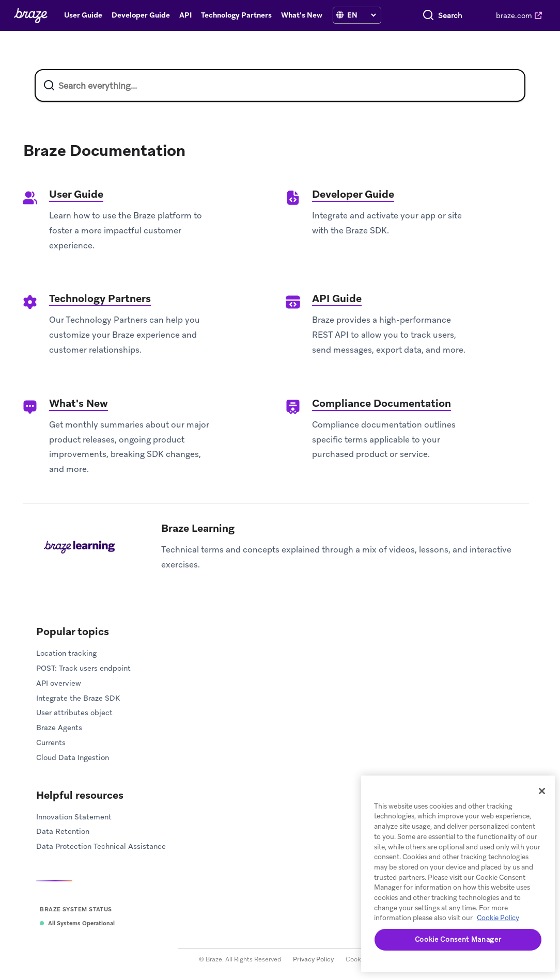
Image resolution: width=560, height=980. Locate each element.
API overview (59, 683)
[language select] (361, 15)
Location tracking (66, 653)
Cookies (357, 959)
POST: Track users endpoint (83, 668)
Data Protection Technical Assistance (101, 846)
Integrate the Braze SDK (78, 698)
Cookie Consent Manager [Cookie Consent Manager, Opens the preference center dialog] (458, 939)
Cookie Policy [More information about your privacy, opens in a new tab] (498, 918)
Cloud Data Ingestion (73, 757)
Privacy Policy (313, 959)
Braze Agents (59, 728)
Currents (51, 742)
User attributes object (74, 713)
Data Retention (63, 831)
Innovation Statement (74, 817)
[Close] (542, 791)
